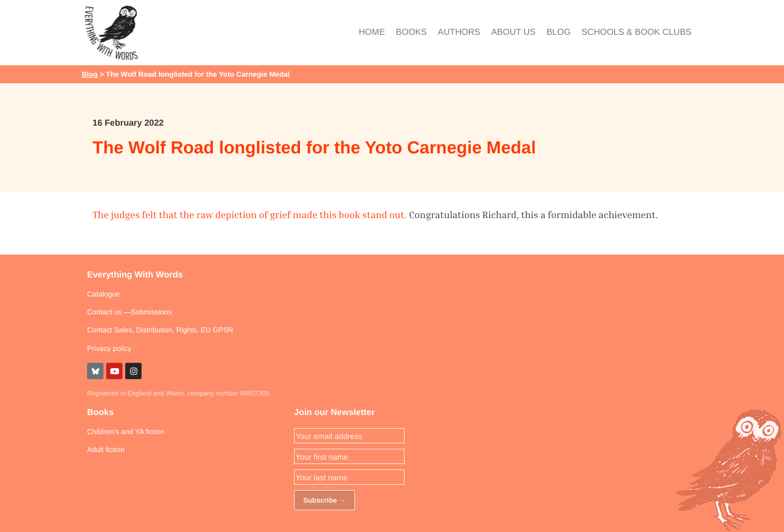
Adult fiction (106, 450)
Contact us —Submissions (130, 312)
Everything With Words (135, 275)
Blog (90, 74)
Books (100, 413)
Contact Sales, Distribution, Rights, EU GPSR (160, 330)
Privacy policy (109, 348)
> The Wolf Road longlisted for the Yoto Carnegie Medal (194, 74)
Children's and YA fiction (126, 432)
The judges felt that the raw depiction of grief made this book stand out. (250, 215)
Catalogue (103, 294)
